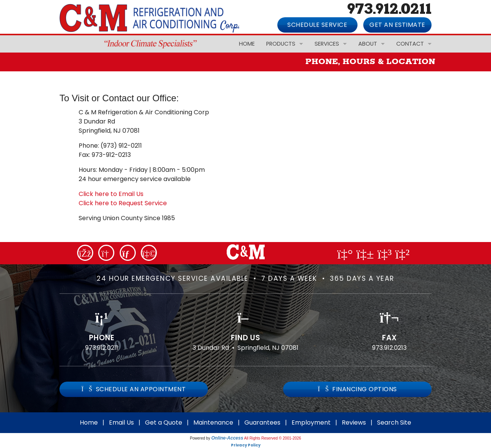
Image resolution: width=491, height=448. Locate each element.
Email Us (121, 422)
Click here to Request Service (123, 203)
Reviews (354, 422)
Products (281, 44)
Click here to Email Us (111, 194)
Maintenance (213, 422)
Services (327, 44)
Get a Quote (164, 422)
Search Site (394, 422)
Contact (410, 44)
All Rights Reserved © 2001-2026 (273, 438)
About (368, 44)
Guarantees (262, 422)
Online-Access (227, 438)
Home (247, 44)
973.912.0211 (102, 348)
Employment (311, 422)
